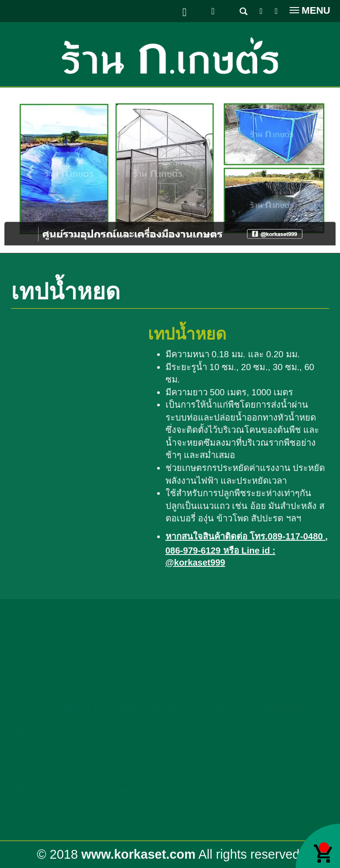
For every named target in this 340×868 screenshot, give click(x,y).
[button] (29, 170)
